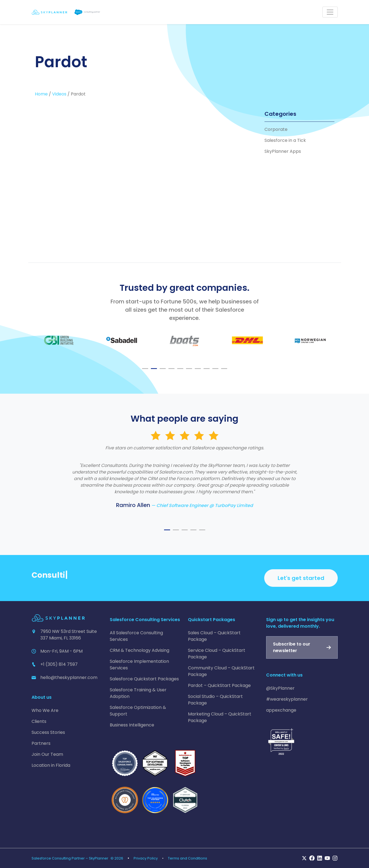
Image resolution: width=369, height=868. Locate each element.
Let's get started (301, 578)
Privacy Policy (146, 858)
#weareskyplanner (287, 699)
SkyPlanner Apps (283, 151)
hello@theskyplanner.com (69, 677)
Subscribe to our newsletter (292, 647)
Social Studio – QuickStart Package (215, 700)
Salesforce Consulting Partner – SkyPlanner (70, 858)
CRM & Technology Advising (140, 650)
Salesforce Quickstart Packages (144, 679)
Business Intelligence (132, 725)
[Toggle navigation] (330, 12)
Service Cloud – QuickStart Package (217, 654)
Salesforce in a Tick (285, 140)
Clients (39, 721)
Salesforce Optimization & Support (138, 711)
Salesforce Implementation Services (139, 665)
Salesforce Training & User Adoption (138, 693)
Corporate (276, 129)
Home (41, 94)
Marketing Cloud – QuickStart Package (220, 717)
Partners (41, 743)
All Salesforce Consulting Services (136, 636)
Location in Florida (51, 765)
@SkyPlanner (280, 688)
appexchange (281, 710)
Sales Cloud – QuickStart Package (214, 636)
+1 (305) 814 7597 (59, 664)
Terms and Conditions (188, 858)
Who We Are (45, 710)
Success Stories (48, 732)
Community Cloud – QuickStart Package (221, 671)
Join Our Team (47, 754)
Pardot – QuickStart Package (219, 685)
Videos (59, 94)
